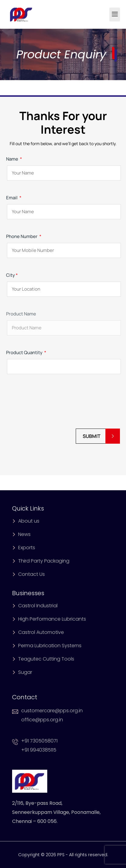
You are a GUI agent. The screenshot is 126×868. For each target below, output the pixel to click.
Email (63, 205)
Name (63, 166)
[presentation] (52, 405)
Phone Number (63, 243)
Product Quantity (63, 359)
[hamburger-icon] (115, 15)
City (63, 282)
